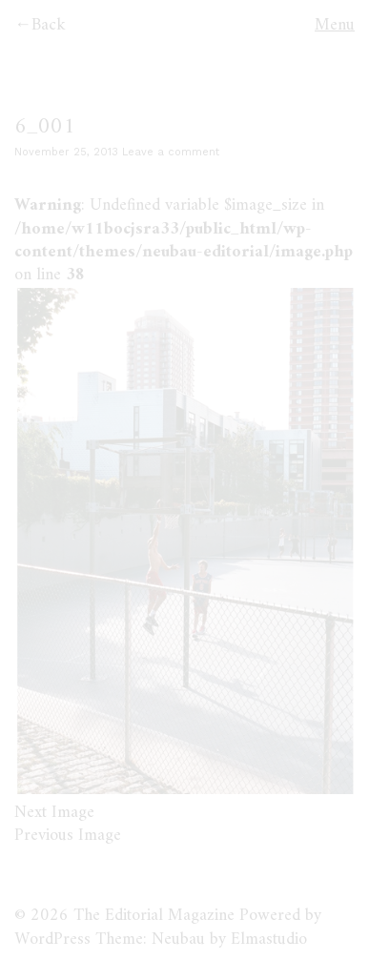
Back (49, 25)
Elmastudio (269, 939)
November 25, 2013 (66, 152)
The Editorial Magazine (154, 916)
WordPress (52, 939)
